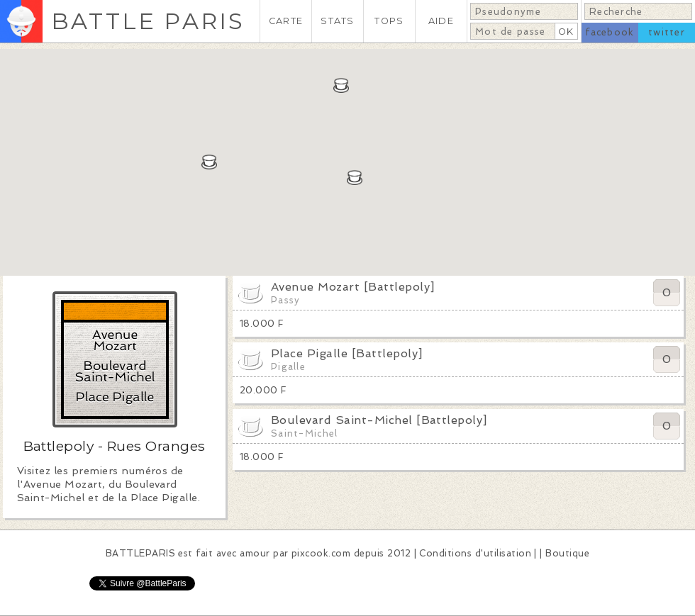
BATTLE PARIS (148, 21)
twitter (667, 32)
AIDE (441, 21)
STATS (337, 21)
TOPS (389, 21)
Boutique (567, 553)
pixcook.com (321, 553)
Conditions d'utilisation (475, 553)
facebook (610, 32)
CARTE (286, 21)
